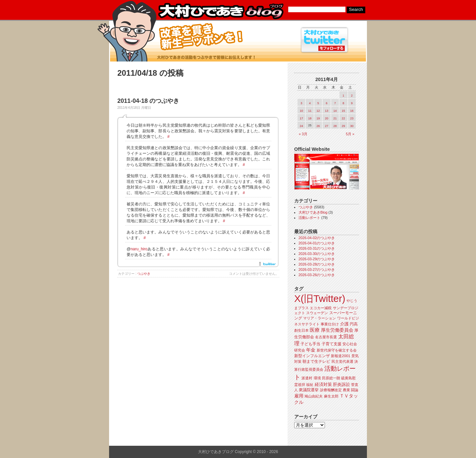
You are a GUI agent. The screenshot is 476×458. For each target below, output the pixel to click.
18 (310, 118)
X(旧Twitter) (320, 298)
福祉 (310, 385)
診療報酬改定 (331, 390)
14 (335, 111)
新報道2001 (340, 356)
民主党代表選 (342, 361)
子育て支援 (332, 344)
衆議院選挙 (309, 390)
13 (327, 111)
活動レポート (309, 218)
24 (301, 126)
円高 (354, 324)
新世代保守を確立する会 (337, 350)
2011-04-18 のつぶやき (148, 101)
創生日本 (301, 330)
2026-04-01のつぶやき (317, 243)
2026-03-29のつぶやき (317, 259)
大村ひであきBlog (313, 212)
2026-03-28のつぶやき (317, 264)
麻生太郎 (331, 396)
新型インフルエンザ (312, 356)
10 (301, 111)
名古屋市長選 (326, 337)
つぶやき (144, 274)
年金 (311, 350)
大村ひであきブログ (221, 11)
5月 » (350, 134)
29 (343, 126)
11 (310, 111)
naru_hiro (139, 249)
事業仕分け (330, 324)
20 (327, 118)
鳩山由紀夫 (314, 396)
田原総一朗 (331, 378)
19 (318, 118)
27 (327, 126)
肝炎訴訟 (341, 384)
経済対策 (323, 384)
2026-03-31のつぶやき (317, 248)
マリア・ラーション (319, 318)
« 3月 (303, 134)
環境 (317, 378)
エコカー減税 (321, 308)
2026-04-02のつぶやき (317, 238)
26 (318, 126)
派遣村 (307, 378)
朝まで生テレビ (316, 361)
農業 (346, 390)
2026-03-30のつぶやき (317, 254)
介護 (344, 324)
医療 (315, 330)
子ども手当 (310, 344)
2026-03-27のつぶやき (317, 270)
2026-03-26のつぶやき (317, 275)
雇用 (299, 396)
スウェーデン (317, 313)
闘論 (355, 390)
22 (343, 118)
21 (335, 118)
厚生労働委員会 (337, 330)
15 (343, 111)
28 (335, 126)
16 (352, 111)
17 (301, 118)
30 (352, 126)
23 (352, 118)
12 (318, 111)
